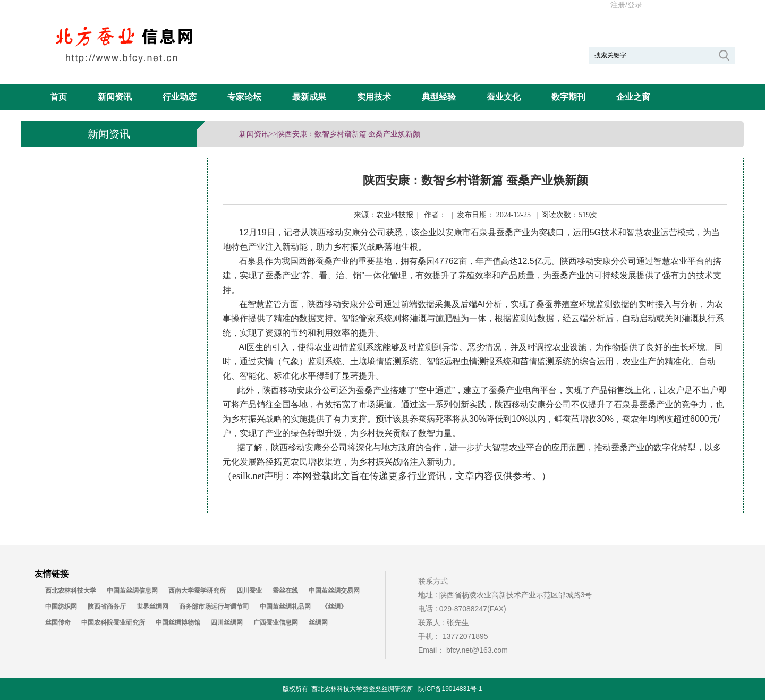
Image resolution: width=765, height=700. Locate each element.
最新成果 (309, 97)
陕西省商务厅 (107, 607)
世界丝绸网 (152, 607)
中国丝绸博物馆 (178, 622)
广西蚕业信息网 (276, 622)
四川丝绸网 (227, 622)
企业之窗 (633, 97)
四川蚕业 (249, 591)
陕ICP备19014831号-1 (450, 689)
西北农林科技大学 (71, 591)
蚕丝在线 (285, 591)
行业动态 (180, 97)
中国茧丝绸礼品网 (285, 607)
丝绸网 (318, 622)
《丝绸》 (334, 607)
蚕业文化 (504, 97)
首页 (58, 97)
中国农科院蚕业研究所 (113, 622)
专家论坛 (244, 97)
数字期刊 (568, 97)
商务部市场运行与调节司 (214, 607)
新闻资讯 (115, 97)
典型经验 (439, 97)
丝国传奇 (58, 622)
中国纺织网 (61, 607)
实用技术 (374, 97)
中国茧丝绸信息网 (132, 591)
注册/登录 (626, 5)
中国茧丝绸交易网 (334, 591)
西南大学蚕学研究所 (197, 591)
